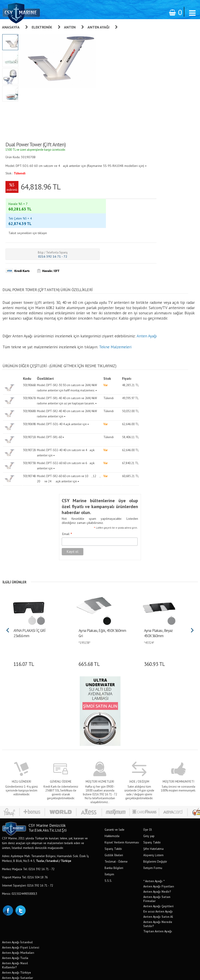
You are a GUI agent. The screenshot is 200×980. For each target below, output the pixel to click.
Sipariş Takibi (113, 817)
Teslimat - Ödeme (116, 830)
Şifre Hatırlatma (153, 817)
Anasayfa (11, 27)
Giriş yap (149, 804)
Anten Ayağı (98, 27)
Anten (70, 27)
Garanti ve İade (114, 798)
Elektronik (42, 27)
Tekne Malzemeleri (115, 324)
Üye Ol (148, 798)
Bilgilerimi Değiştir (155, 830)
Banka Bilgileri (114, 836)
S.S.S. (108, 849)
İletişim (109, 843)
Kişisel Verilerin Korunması (122, 811)
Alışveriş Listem (153, 823)
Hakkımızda (112, 804)
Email (61, 503)
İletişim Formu (153, 836)
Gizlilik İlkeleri (114, 823)
